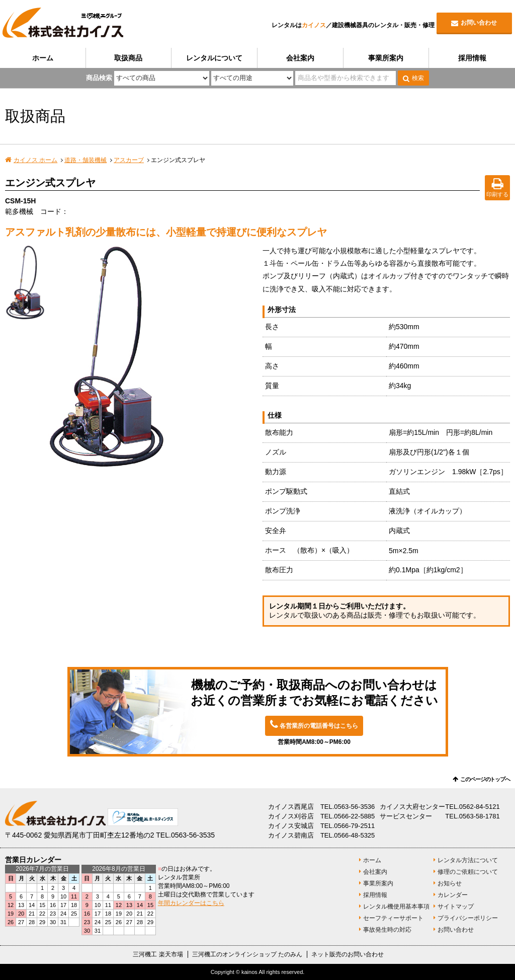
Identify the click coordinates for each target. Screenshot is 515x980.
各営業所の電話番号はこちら (319, 726)
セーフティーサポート (393, 918)
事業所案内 (386, 58)
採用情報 (472, 58)
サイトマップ (456, 907)
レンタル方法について (468, 860)
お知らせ (450, 883)
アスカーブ (129, 160)
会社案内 (300, 58)
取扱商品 (128, 58)
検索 (418, 78)
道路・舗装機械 (85, 160)
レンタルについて (214, 58)
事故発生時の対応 (387, 930)
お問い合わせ (479, 23)
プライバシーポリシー (468, 918)
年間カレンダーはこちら (191, 903)
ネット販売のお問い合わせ (348, 954)
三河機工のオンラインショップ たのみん (247, 954)
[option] (153, 357)
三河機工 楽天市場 (158, 954)
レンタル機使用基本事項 (396, 907)
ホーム (43, 58)
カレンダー (453, 895)
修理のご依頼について (468, 872)
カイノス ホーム (35, 160)
